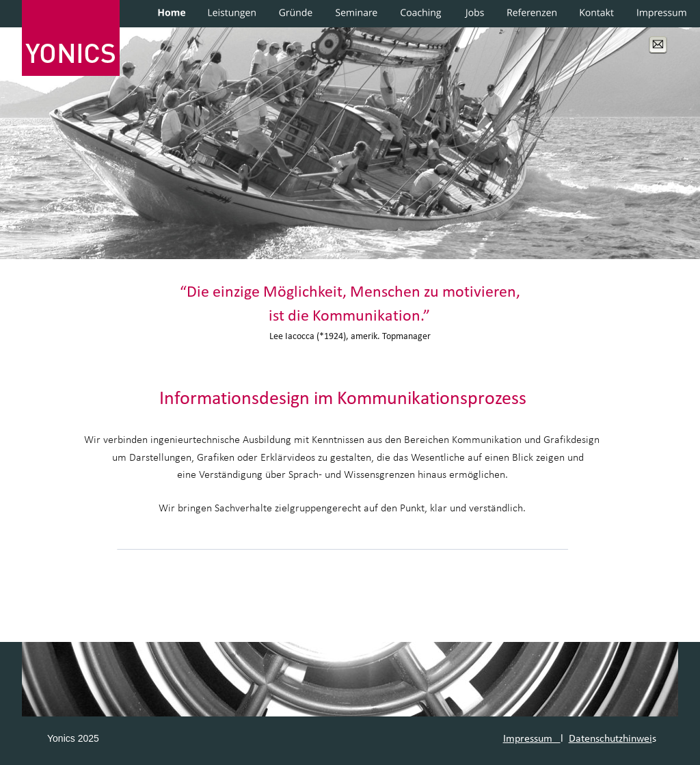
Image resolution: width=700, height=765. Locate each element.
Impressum (532, 739)
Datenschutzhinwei (610, 739)
